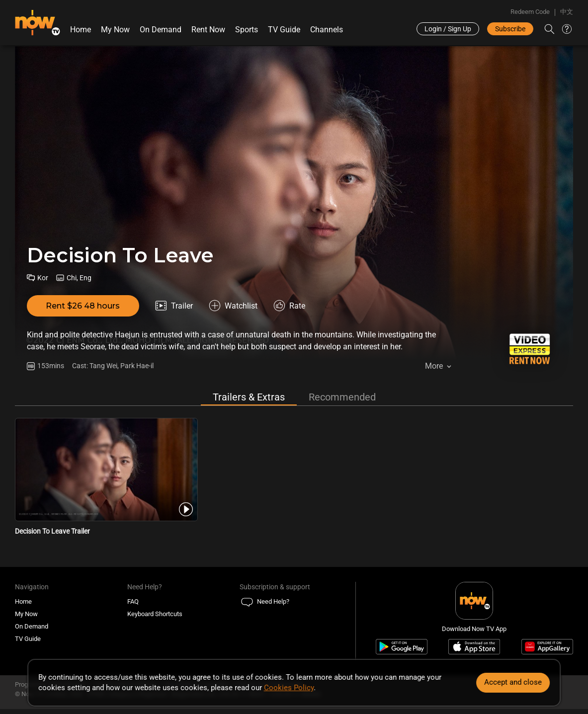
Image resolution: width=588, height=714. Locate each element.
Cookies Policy (289, 688)
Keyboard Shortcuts (155, 614)
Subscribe (510, 29)
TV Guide (284, 30)
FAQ (133, 601)
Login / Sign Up (448, 29)
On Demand (161, 30)
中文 (567, 12)
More (434, 366)
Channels (327, 30)
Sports (247, 30)
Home (81, 30)
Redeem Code (530, 12)
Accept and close (513, 682)
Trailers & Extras (249, 397)
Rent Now (208, 30)
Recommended (342, 397)
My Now (115, 30)
